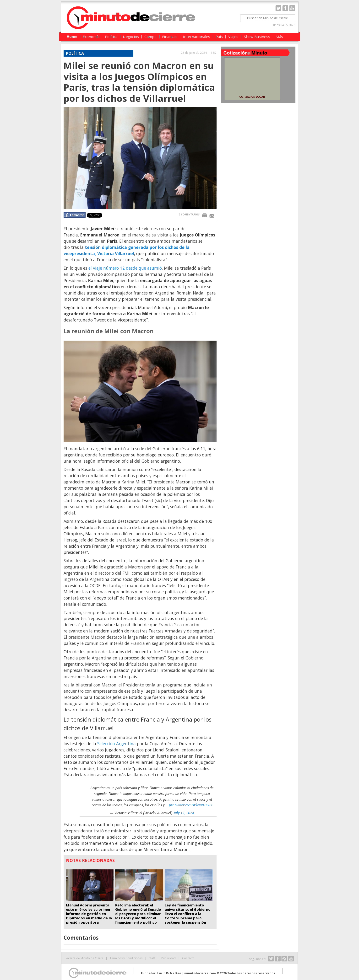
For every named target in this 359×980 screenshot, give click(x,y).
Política (111, 37)
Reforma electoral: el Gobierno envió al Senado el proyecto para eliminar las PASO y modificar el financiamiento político (138, 914)
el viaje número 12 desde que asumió (125, 268)
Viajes (233, 37)
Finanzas (170, 37)
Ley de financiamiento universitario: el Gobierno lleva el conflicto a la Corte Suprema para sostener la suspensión (188, 914)
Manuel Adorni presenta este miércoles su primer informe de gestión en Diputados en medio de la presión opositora (89, 914)
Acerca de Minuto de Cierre (85, 958)
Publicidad (169, 958)
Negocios (131, 37)
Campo (150, 37)
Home (72, 37)
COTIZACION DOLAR (252, 97)
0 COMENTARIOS (189, 214)
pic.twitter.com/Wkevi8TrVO (191, 805)
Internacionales (196, 37)
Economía (91, 37)
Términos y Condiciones (126, 958)
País (219, 37)
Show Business (257, 37)
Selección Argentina (117, 744)
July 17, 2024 (184, 813)
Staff (152, 958)
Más (279, 37)
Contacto (188, 958)
